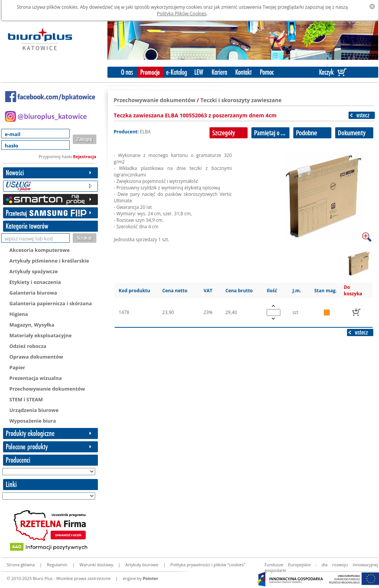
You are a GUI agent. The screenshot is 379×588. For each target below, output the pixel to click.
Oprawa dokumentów (36, 357)
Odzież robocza (28, 346)
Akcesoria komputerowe (40, 250)
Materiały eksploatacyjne (41, 335)
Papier (18, 367)
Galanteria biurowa (33, 293)
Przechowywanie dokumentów (47, 389)
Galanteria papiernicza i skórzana (51, 303)
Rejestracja (85, 156)
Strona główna (21, 565)
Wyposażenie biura (33, 421)
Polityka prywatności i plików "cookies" (208, 565)
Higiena (19, 314)
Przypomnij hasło (56, 156)
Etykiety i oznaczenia (35, 282)
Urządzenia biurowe (34, 410)
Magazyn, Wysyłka (32, 325)
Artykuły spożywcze (34, 271)
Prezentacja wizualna (36, 378)
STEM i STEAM (26, 399)
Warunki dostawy (96, 565)
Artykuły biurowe (142, 565)
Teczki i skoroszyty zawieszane (241, 100)
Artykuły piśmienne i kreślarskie (49, 261)
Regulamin (57, 565)
